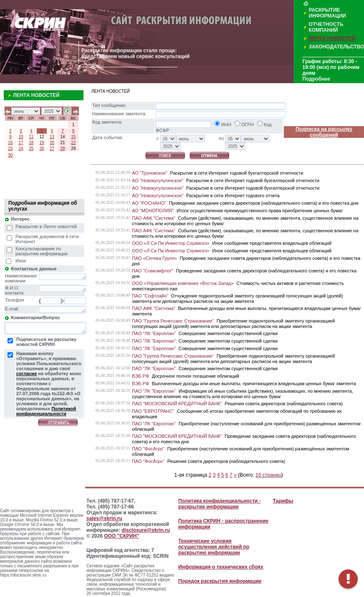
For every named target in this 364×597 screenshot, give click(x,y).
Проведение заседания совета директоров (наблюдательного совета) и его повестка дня (264, 203)
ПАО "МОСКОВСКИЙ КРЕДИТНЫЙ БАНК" (177, 404)
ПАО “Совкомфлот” (153, 271)
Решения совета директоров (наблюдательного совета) (284, 404)
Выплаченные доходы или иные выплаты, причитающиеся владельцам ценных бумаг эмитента (254, 384)
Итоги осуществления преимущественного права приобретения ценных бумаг (260, 211)
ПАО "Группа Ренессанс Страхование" (173, 321)
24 (21, 149)
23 (10, 149)
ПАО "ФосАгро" (148, 449)
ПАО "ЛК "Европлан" (154, 333)
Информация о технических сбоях (221, 567)
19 (42, 143)
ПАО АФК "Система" (154, 218)
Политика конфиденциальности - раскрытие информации (220, 504)
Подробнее (316, 79)
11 (31, 137)
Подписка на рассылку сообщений (324, 132)
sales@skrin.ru (104, 518)
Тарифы (283, 501)
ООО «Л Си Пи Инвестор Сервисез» (171, 243)
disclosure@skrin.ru (146, 530)
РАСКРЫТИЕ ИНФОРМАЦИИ (327, 13)
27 (52, 149)
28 (62, 149)
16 (10, 143)
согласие (27, 373)
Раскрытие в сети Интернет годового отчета (233, 196)
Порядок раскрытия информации (220, 581)
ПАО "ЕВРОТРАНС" (153, 411)
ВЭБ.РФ (140, 376)
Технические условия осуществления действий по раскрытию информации (214, 547)
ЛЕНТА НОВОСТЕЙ (332, 38)
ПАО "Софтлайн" (150, 296)
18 (31, 143)
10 (21, 137)
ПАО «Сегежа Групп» (154, 258)
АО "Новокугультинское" (158, 180)
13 (52, 137)
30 (10, 155)
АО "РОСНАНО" (149, 203)
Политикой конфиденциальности (46, 411)
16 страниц (268, 475)
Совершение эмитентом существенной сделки (228, 333)
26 (42, 149)
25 (31, 149)
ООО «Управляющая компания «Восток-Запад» (183, 283)
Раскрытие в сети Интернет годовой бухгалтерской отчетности (236, 173)
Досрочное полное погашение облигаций (196, 376)
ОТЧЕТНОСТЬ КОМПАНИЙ (326, 27)
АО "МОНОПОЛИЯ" (153, 211)
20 (52, 143)
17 (21, 143)
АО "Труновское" (150, 173)
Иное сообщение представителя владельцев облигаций (272, 243)
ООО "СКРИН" (121, 536)
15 (73, 137)
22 (73, 143)
